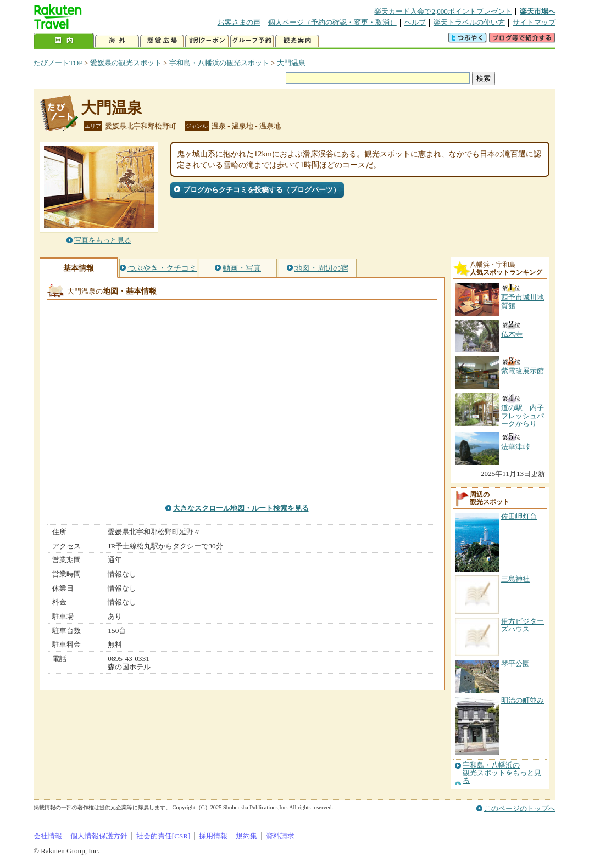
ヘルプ (415, 22)
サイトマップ (534, 22)
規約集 (246, 836)
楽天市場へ (538, 11)
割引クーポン (207, 41)
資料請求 (280, 836)
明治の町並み (523, 700)
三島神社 (515, 579)
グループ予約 (252, 41)
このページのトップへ (520, 808)
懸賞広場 (162, 41)
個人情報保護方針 (99, 836)
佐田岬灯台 (519, 516)
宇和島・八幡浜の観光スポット (219, 63)
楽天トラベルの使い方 (469, 22)
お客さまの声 (239, 22)
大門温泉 (291, 63)
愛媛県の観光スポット (126, 63)
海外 (117, 41)
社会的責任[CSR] (163, 836)
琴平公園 (515, 663)
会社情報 (48, 836)
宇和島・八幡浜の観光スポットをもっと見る (502, 773)
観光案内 (297, 41)
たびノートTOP (58, 63)
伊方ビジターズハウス (523, 625)
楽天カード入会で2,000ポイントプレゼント (443, 11)
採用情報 (213, 836)
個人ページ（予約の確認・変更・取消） (332, 22)
